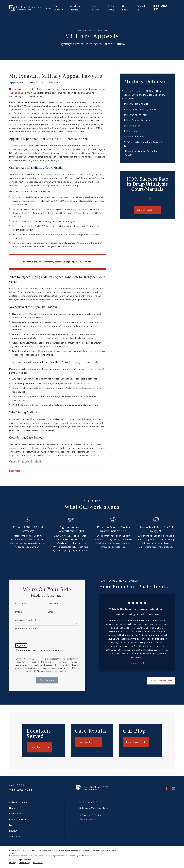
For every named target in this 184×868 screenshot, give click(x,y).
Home (12, 808)
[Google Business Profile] (173, 789)
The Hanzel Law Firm (19, 93)
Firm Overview (16, 814)
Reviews (13, 831)
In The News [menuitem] (111, 8)
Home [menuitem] (48, 8)
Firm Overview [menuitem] (58, 8)
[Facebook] (167, 789)
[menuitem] (147, 95)
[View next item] (150, 198)
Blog (12, 825)
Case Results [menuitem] (126, 8)
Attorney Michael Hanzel (22, 146)
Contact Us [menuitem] (141, 8)
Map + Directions (87, 819)
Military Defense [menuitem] (95, 8)
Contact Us (15, 837)
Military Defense (18, 819)
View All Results (147, 210)
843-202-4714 (21, 789)
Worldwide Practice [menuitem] (75, 8)
